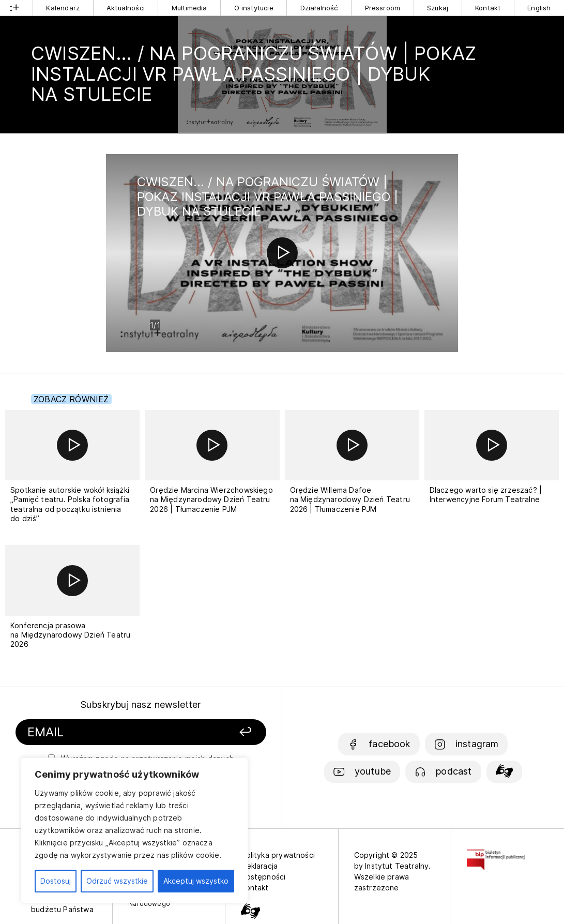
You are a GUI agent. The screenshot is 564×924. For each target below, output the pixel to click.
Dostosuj (56, 881)
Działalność (319, 8)
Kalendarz (63, 8)
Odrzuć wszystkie (117, 881)
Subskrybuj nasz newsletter (141, 705)
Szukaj (438, 8)
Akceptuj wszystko (196, 881)
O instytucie (254, 8)
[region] (134, 830)
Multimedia (189, 8)
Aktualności (126, 8)
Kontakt (488, 8)
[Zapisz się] (223, 732)
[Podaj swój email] (108, 732)
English (539, 8)
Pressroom (383, 8)
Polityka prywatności (278, 855)
